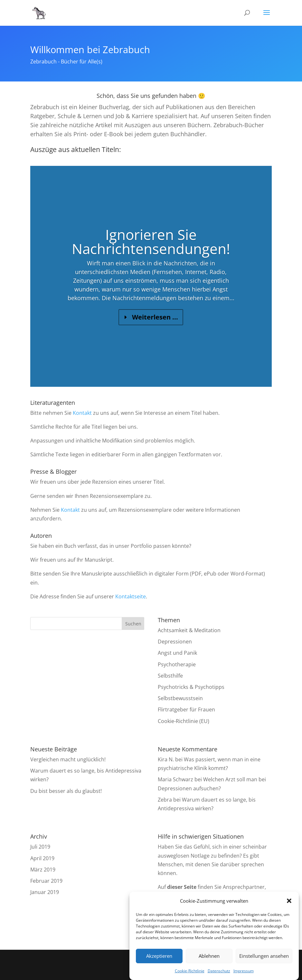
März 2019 (43, 870)
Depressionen (175, 642)
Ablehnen (209, 956)
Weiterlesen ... (155, 324)
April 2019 (42, 858)
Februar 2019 (46, 881)
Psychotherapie (177, 664)
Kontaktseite (131, 596)
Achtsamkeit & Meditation (189, 630)
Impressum (244, 971)
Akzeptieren (159, 956)
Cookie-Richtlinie (190, 971)
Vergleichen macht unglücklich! (68, 759)
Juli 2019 (40, 847)
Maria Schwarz (175, 779)
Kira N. (166, 759)
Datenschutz (219, 971)
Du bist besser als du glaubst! (66, 791)
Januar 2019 (45, 892)
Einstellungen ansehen (264, 956)
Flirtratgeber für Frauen (186, 709)
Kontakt (82, 413)
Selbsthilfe (170, 676)
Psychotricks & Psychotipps (191, 687)
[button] (289, 901)
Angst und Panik (177, 653)
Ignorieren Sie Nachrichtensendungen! (151, 249)
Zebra (165, 800)
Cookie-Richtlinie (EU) (184, 721)
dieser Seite (182, 887)
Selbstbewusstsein (180, 698)
